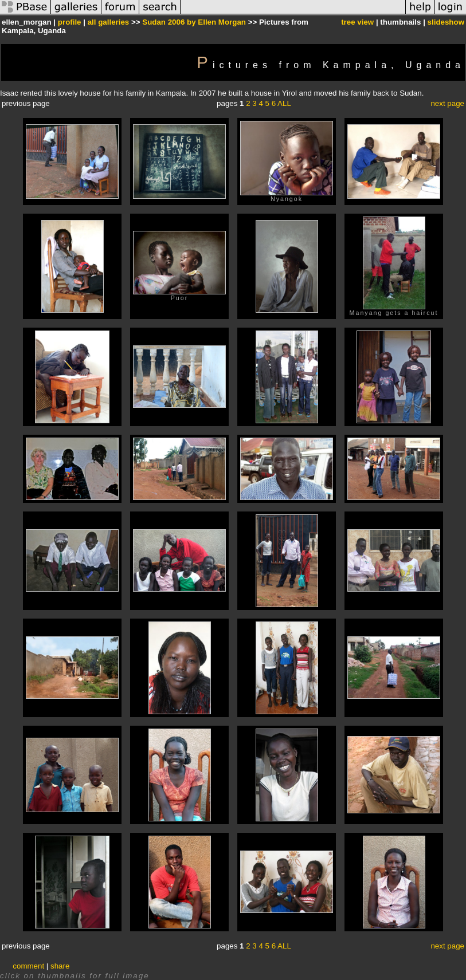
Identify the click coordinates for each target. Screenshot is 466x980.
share (60, 966)
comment (28, 966)
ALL (284, 103)
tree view (357, 22)
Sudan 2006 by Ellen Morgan (194, 22)
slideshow (446, 22)
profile (70, 22)
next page (447, 103)
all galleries (109, 22)
